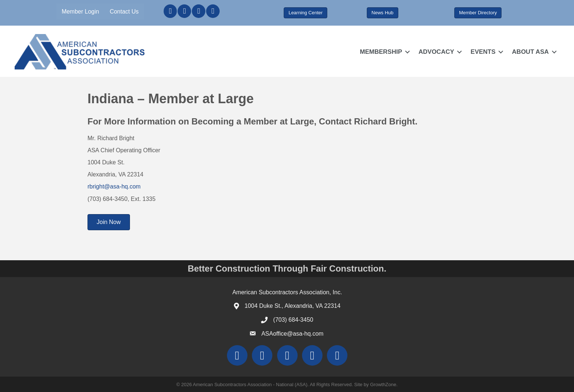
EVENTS (483, 52)
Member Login (80, 12)
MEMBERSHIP (381, 52)
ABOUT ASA (530, 52)
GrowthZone (383, 384)
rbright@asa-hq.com (114, 186)
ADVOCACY (436, 52)
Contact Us (124, 12)
